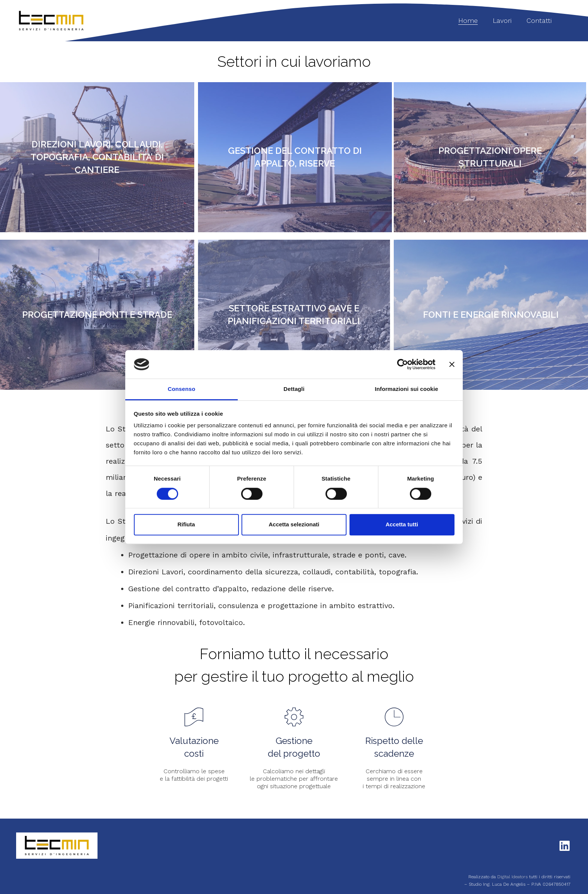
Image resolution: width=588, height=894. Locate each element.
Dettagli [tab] (294, 389)
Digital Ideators (513, 877)
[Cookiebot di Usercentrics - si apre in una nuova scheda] (403, 364)
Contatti (539, 20)
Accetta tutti (402, 524)
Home (468, 20)
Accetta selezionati (294, 524)
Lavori (502, 20)
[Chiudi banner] (452, 364)
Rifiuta (186, 524)
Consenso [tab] (181, 389)
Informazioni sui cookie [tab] (407, 389)
